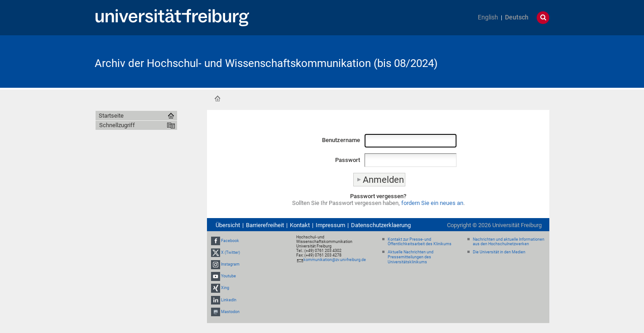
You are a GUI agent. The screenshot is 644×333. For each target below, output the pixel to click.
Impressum (330, 225)
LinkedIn (229, 300)
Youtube (228, 276)
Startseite (217, 99)
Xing (225, 288)
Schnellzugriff (117, 125)
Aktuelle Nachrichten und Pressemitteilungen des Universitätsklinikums (411, 257)
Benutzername (341, 140)
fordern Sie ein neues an (432, 203)
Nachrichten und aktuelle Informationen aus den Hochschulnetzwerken (509, 242)
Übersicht (228, 225)
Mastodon (230, 312)
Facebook (230, 241)
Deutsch (517, 17)
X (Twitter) (231, 252)
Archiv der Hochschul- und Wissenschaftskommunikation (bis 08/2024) (266, 63)
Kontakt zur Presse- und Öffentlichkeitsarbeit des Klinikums (420, 242)
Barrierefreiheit (265, 225)
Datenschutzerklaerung (381, 225)
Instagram (230, 264)
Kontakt (300, 225)
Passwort (348, 160)
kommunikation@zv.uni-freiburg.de (335, 260)
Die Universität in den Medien (499, 252)
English (488, 17)
